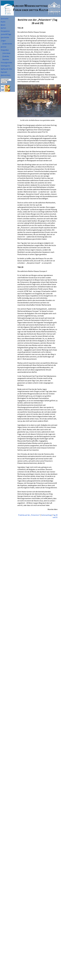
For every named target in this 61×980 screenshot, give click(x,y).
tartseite (5, 18)
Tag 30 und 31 (55, 516)
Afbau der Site (6, 69)
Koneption (5, 31)
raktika (6, 56)
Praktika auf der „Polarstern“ (29, 515)
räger (3, 41)
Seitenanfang (46, 515)
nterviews (6, 53)
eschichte (5, 37)
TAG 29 (20, 267)
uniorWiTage (6, 34)
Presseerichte (6, 63)
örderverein (7, 44)
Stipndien (5, 50)
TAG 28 (20, 28)
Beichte (6, 59)
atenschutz (6, 75)
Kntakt (4, 72)
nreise (4, 47)
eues (3, 25)
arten (3, 28)
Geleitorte (5, 66)
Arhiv (3, 22)
